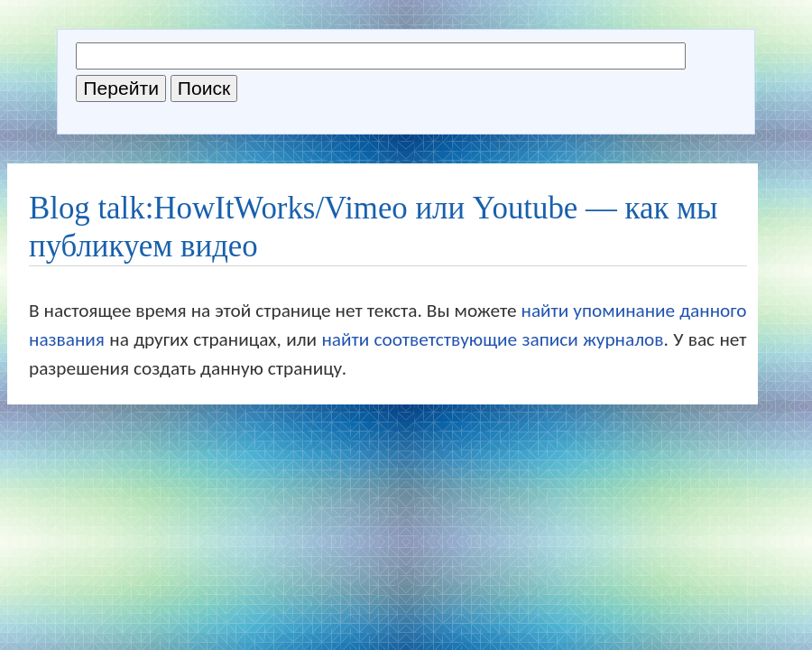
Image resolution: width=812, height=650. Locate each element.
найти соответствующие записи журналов (492, 339)
